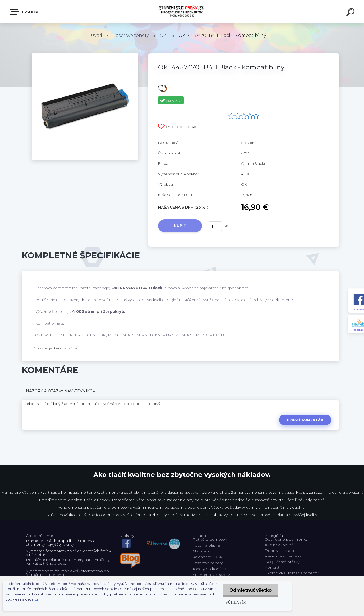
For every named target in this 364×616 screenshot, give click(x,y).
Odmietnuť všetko (251, 590)
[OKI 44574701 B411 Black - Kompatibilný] (85, 55)
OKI (164, 35)
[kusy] (215, 226)
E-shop (24, 12)
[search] (351, 13)
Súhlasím (236, 602)
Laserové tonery (131, 35)
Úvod (97, 35)
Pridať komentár (305, 420)
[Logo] (182, 11)
